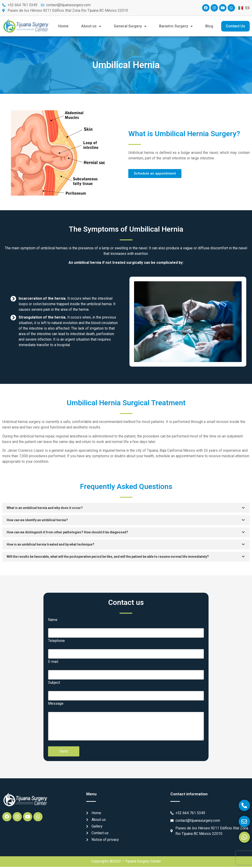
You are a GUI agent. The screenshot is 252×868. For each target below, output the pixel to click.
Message (56, 704)
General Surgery (130, 26)
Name (53, 621)
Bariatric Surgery (176, 26)
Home (63, 26)
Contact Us (235, 26)
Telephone (56, 642)
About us (91, 26)
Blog (209, 26)
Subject (54, 684)
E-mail (53, 663)
